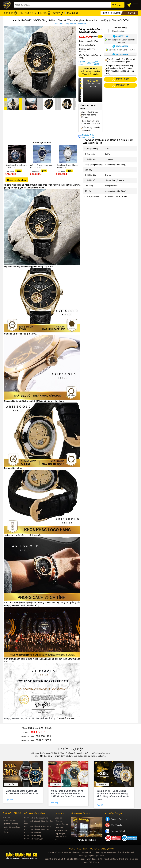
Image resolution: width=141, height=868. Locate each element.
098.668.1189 (43, 736)
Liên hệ (6, 832)
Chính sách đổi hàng (32, 836)
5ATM (108, 154)
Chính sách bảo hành (33, 833)
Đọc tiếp (10, 800)
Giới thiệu (7, 817)
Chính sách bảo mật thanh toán (37, 829)
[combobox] (120, 31)
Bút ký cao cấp (61, 830)
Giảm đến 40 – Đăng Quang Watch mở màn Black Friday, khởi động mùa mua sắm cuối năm (113, 795)
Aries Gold (82, 24)
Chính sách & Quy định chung (36, 818)
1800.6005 (90, 63)
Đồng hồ (58, 818)
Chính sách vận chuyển (34, 839)
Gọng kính (59, 827)
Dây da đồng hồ (61, 824)
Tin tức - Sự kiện (70, 749)
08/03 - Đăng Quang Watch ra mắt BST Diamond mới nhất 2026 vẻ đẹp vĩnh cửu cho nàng (68, 793)
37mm (108, 149)
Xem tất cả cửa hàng (87, 840)
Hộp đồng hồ (60, 834)
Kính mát (59, 821)
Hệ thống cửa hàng (10, 824)
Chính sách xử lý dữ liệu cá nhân (37, 826)
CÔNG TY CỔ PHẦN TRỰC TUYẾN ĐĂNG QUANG (91, 849)
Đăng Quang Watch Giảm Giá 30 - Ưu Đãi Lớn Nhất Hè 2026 (22, 792)
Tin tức (11, 784)
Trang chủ (59, 24)
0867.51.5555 (43, 740)
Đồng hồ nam (70, 24)
